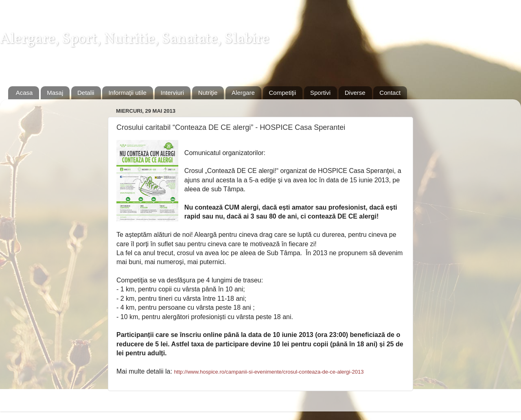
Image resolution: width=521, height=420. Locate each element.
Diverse (355, 93)
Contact (390, 93)
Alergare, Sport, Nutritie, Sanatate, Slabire (135, 39)
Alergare (243, 93)
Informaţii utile (127, 93)
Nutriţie (208, 93)
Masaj (55, 93)
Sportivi (320, 93)
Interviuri (173, 93)
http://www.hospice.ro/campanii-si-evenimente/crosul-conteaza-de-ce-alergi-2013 (269, 372)
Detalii (86, 93)
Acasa (24, 93)
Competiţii (283, 93)
